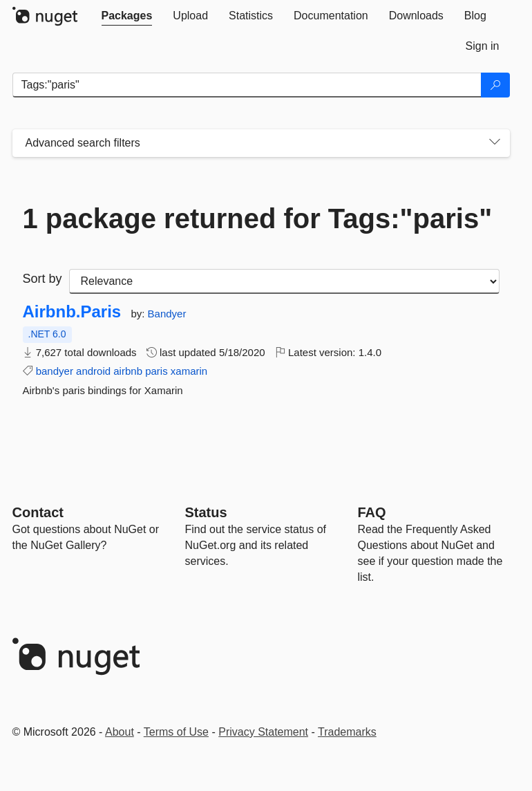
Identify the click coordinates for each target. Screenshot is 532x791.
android (93, 371)
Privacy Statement (263, 732)
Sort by (42, 279)
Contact (38, 512)
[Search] (495, 85)
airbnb (128, 371)
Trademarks (347, 732)
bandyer (55, 371)
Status (206, 512)
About (120, 732)
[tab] (127, 16)
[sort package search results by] (284, 281)
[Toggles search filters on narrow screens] (495, 143)
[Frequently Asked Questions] (372, 512)
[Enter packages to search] (247, 85)
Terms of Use (176, 732)
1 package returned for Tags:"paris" (258, 218)
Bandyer (167, 314)
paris (156, 371)
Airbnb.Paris (72, 312)
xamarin (189, 371)
